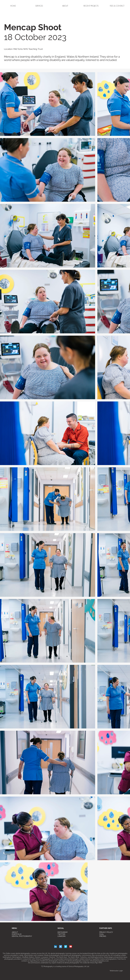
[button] (91, 6)
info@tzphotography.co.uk (99, 961)
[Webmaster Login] (116, 971)
